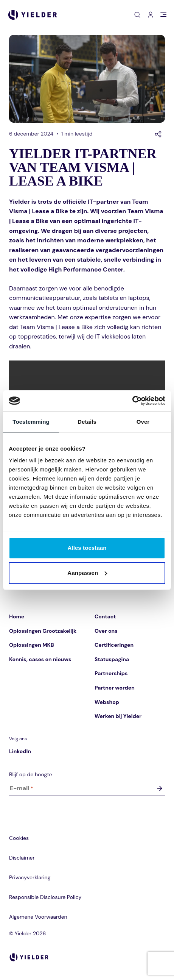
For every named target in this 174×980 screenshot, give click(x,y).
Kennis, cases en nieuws (40, 659)
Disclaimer (22, 858)
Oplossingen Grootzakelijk (43, 631)
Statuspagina (112, 659)
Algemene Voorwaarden (38, 917)
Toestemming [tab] (31, 422)
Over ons (106, 631)
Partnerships (111, 673)
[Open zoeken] (137, 15)
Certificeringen (114, 645)
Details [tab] (87, 422)
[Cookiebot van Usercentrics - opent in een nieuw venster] (132, 401)
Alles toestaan (87, 548)
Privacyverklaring (30, 877)
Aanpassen (87, 573)
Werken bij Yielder (118, 716)
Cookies (19, 838)
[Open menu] (163, 15)
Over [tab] (143, 422)
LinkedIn (20, 751)
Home (17, 616)
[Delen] (158, 134)
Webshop (107, 702)
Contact (105, 616)
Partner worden (115, 688)
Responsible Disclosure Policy (45, 897)
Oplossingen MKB (32, 645)
